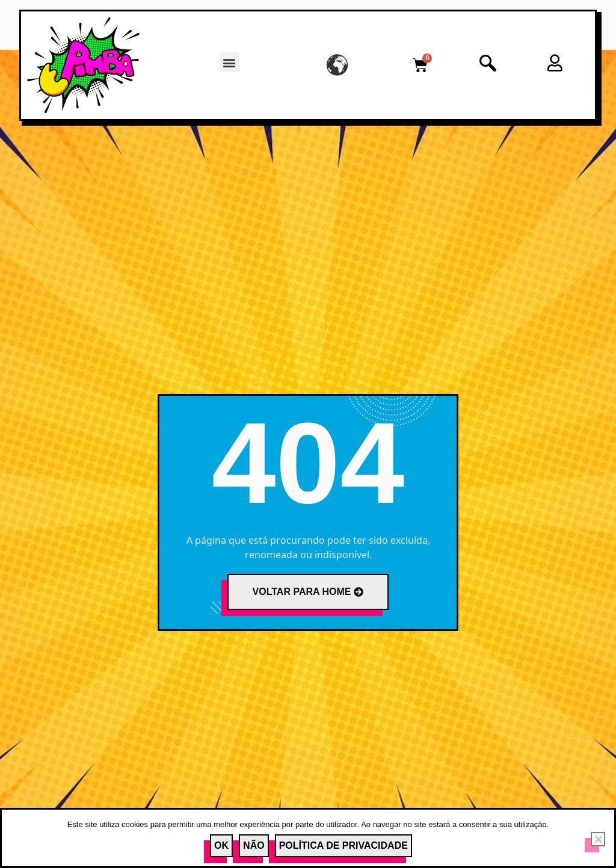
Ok (221, 845)
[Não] (598, 839)
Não (254, 845)
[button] (229, 62)
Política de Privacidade (343, 845)
